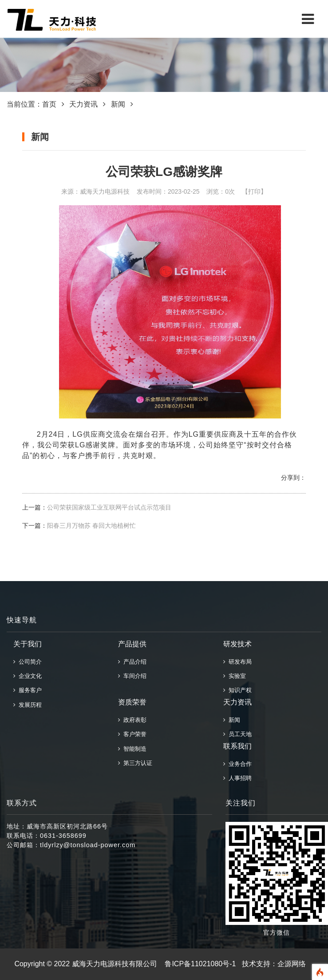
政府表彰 (132, 720)
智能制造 (132, 749)
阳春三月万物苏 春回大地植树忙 (91, 526)
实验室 (235, 676)
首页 (49, 104)
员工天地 (237, 734)
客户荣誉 (132, 734)
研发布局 (237, 662)
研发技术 (237, 644)
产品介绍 (132, 662)
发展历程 (28, 705)
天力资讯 (83, 104)
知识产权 (237, 690)
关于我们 (28, 644)
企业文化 (28, 676)
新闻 (118, 104)
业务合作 (237, 764)
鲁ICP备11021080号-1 (200, 964)
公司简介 (28, 662)
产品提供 (132, 644)
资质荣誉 (132, 702)
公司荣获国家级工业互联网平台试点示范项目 (109, 507)
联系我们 (237, 746)
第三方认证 (135, 763)
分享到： (293, 478)
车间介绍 (132, 676)
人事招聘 (237, 778)
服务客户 (28, 690)
